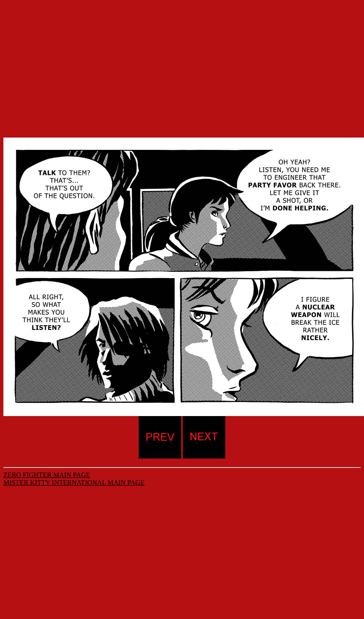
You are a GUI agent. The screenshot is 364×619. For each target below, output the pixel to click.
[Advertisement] (182, 63)
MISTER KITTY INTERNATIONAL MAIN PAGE (74, 483)
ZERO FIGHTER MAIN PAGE (47, 475)
